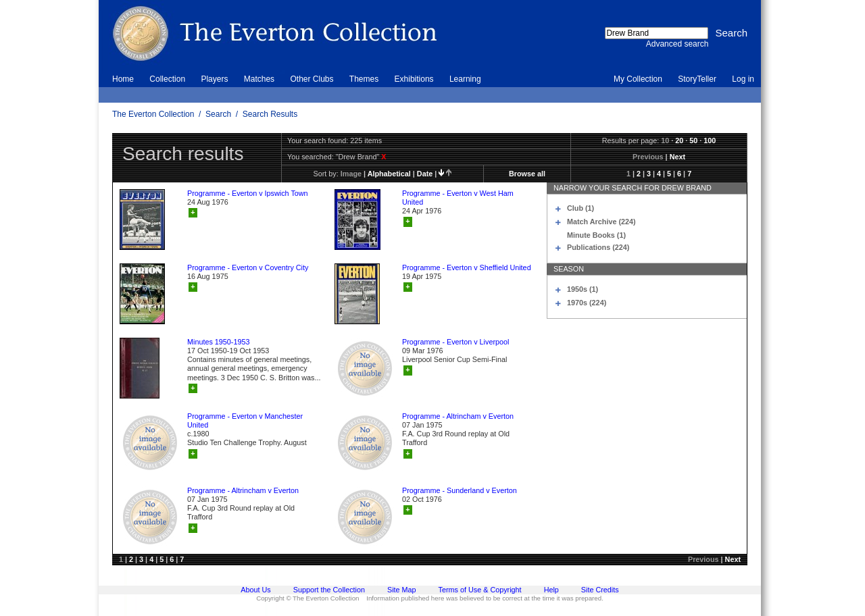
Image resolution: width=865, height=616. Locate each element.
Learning (465, 79)
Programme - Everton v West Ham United (458, 198)
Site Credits (600, 590)
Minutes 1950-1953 (218, 342)
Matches (259, 79)
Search (218, 114)
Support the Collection (329, 590)
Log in (743, 79)
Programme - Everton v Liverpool (455, 342)
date (425, 174)
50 (693, 140)
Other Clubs (312, 79)
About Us (255, 590)
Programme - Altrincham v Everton (458, 416)
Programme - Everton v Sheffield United (467, 267)
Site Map (402, 590)
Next (677, 157)
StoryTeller (697, 79)
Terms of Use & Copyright (480, 590)
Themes (364, 79)
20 (679, 140)
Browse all (527, 174)
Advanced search (677, 44)
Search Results (270, 114)
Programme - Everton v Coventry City (248, 267)
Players (214, 79)
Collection (167, 79)
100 (710, 140)
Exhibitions (414, 79)
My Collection (638, 79)
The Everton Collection (153, 114)
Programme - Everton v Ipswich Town (248, 193)
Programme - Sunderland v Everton (460, 490)
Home (123, 79)
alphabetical (389, 174)
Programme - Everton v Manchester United (245, 420)
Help (551, 590)
